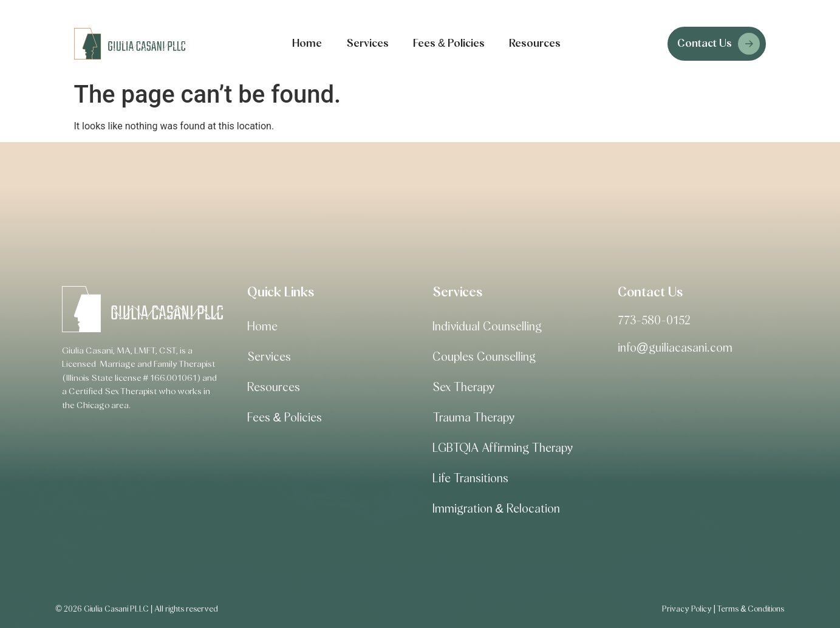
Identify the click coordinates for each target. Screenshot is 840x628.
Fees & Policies (449, 44)
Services (367, 44)
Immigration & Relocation (496, 509)
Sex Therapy (463, 387)
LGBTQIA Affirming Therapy (503, 448)
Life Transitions (470, 479)
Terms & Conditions (750, 609)
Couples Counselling (484, 357)
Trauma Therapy (473, 418)
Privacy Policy (687, 609)
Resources (535, 44)
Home (307, 44)
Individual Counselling (487, 327)
